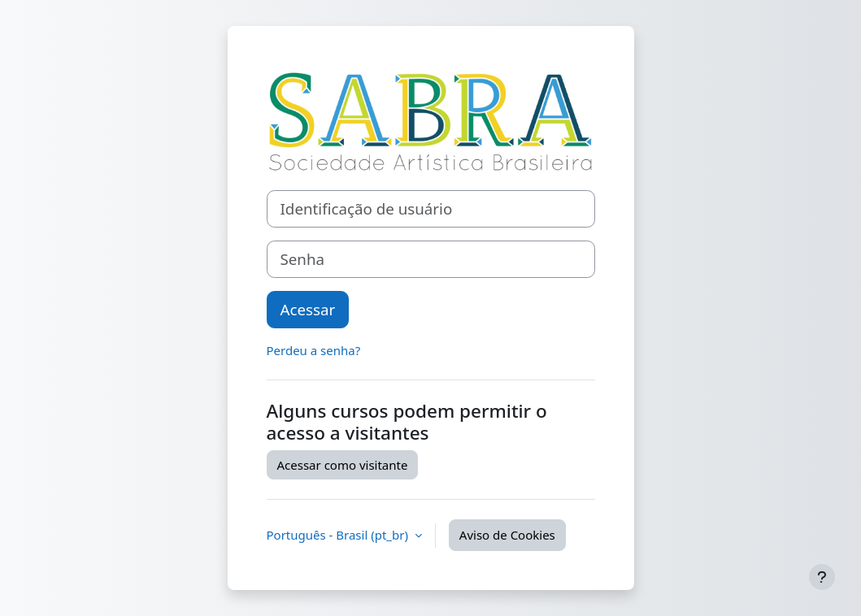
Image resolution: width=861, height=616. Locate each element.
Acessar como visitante (343, 465)
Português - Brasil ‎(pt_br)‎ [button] (339, 535)
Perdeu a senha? (314, 350)
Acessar (308, 309)
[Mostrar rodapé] (822, 577)
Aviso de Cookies (507, 535)
